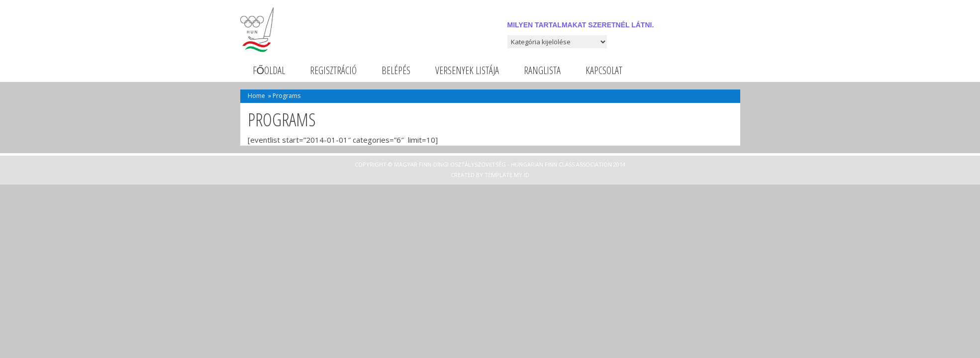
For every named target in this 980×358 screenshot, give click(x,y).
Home (256, 96)
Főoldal (269, 70)
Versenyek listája (467, 70)
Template (498, 175)
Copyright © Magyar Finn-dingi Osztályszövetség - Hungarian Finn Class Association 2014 (490, 164)
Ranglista (542, 70)
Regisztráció (333, 70)
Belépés (396, 70)
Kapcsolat (604, 70)
